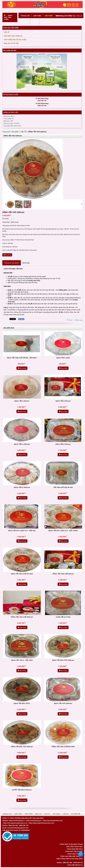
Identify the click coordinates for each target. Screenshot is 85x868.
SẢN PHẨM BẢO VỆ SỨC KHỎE (15, 40)
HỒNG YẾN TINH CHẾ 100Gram (22, 617)
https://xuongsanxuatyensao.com (15, 823)
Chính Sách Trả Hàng (75, 854)
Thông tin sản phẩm (12, 263)
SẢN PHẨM (49, 16)
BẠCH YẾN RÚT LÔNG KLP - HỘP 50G (22, 531)
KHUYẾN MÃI (46, 22)
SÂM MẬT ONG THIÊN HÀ (13, 36)
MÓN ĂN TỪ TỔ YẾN (11, 43)
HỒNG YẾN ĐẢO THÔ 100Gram (22, 747)
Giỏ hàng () (61, 16)
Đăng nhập (72, 16)
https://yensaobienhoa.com (53, 821)
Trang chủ (6, 132)
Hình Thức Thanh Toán (75, 847)
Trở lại (70, 320)
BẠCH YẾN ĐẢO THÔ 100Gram (63, 660)
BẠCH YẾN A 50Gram (63, 401)
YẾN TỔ (7, 32)
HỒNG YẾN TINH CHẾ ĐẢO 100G (63, 747)
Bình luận (26, 263)
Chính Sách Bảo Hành (75, 849)
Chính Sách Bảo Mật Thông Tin (72, 856)
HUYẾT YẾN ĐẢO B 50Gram (22, 790)
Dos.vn (80, 865)
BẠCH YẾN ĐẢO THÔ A (22, 703)
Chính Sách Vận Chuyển (74, 851)
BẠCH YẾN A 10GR (63, 358)
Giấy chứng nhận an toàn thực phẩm (70, 859)
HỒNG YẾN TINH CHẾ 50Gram (63, 574)
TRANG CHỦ (25, 16)
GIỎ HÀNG (25, 22)
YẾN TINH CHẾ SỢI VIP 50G (63, 487)
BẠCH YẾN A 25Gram (22, 401)
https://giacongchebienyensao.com (41, 823)
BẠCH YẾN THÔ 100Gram (63, 703)
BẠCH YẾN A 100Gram (22, 444)
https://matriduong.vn (34, 821)
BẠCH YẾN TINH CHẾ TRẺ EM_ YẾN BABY (22, 358)
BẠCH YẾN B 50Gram (63, 444)
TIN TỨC (47, 814)
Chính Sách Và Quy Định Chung (71, 844)
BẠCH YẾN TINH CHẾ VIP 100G (22, 574)
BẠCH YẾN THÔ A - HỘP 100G (22, 660)
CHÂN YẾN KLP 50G (63, 617)
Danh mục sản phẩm (8, 17)
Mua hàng (7, 255)
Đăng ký (80, 16)
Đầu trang (79, 320)
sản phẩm (15, 132)
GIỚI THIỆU (37, 16)
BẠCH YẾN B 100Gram (22, 487)
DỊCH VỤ (38, 814)
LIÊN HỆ (35, 22)
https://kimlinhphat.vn (17, 821)
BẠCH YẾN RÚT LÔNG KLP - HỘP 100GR (63, 531)
